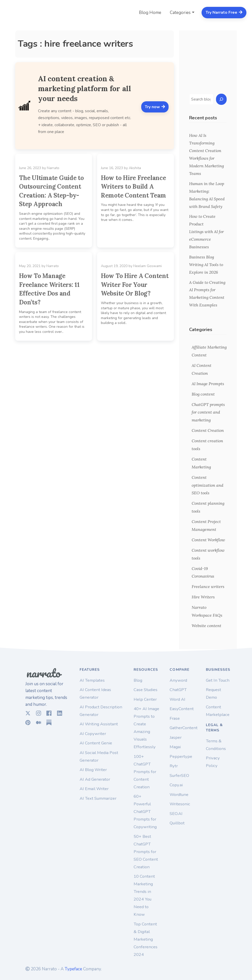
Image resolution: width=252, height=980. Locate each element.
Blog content (203, 394)
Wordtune (179, 795)
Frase (175, 718)
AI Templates (92, 680)
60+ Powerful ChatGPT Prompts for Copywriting (145, 812)
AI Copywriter (93, 734)
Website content (206, 626)
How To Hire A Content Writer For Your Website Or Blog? (135, 285)
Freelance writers (208, 586)
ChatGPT (178, 690)
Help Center (145, 699)
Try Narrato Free (224, 12)
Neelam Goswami (148, 266)
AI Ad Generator (95, 779)
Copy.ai (176, 785)
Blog (138, 680)
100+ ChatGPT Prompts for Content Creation (145, 772)
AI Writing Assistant (99, 724)
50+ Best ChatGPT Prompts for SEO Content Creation (146, 852)
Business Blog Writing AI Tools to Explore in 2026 (206, 265)
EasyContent (182, 709)
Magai (175, 747)
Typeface (73, 969)
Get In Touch (218, 680)
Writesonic (180, 804)
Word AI (177, 699)
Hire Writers (203, 597)
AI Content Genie (96, 743)
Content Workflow (208, 540)
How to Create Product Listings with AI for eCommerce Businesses (206, 232)
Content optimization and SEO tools (208, 485)
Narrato (53, 168)
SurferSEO (179, 775)
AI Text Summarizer (98, 798)
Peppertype (181, 756)
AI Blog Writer (93, 770)
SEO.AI (176, 814)
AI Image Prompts (208, 384)
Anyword (178, 680)
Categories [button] (180, 13)
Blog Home (150, 13)
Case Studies (146, 690)
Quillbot (177, 823)
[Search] (221, 99)
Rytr (174, 766)
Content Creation (208, 430)
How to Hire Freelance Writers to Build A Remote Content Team (133, 187)
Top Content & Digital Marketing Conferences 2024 (146, 939)
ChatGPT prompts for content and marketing (208, 412)
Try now (155, 107)
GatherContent (184, 728)
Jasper (176, 737)
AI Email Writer (94, 789)
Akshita (135, 168)
